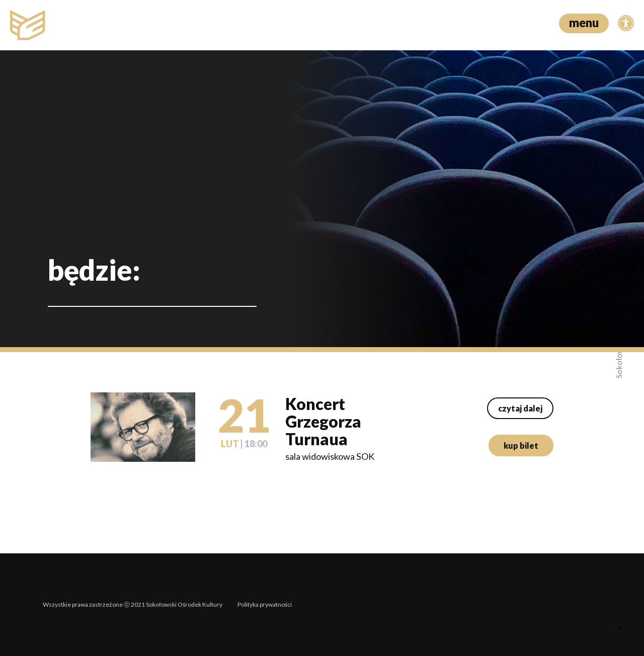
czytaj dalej (520, 408)
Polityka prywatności (265, 604)
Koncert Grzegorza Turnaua (323, 421)
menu (584, 22)
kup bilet (521, 445)
